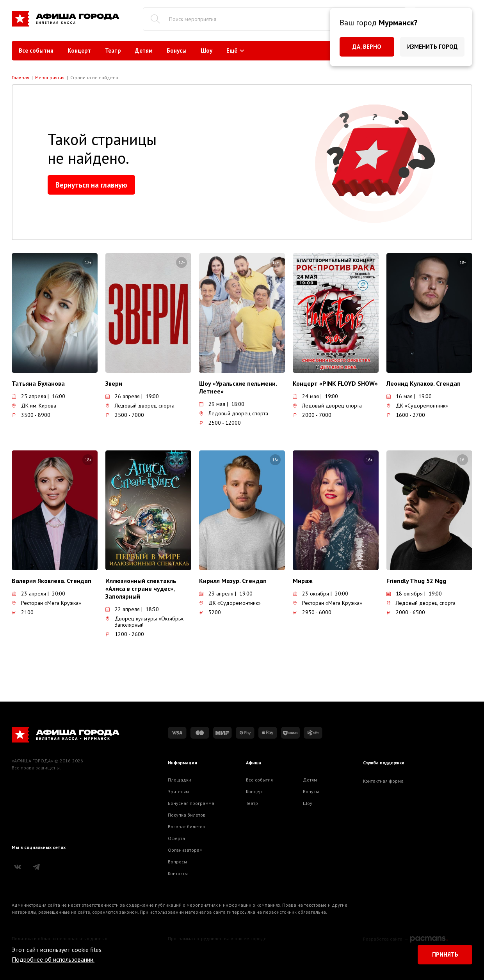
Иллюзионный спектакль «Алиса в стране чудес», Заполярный (141, 588)
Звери (114, 383)
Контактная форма (383, 781)
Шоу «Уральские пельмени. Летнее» (238, 387)
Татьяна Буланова (38, 383)
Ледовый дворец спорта (140, 406)
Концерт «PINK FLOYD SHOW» (335, 383)
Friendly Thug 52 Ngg (416, 581)
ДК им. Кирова (34, 406)
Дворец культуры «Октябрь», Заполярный (145, 622)
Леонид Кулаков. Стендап (423, 383)
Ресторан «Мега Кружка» (46, 603)
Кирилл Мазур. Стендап (233, 581)
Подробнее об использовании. (53, 959)
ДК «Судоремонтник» (417, 406)
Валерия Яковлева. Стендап (52, 581)
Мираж (303, 581)
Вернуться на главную (91, 185)
